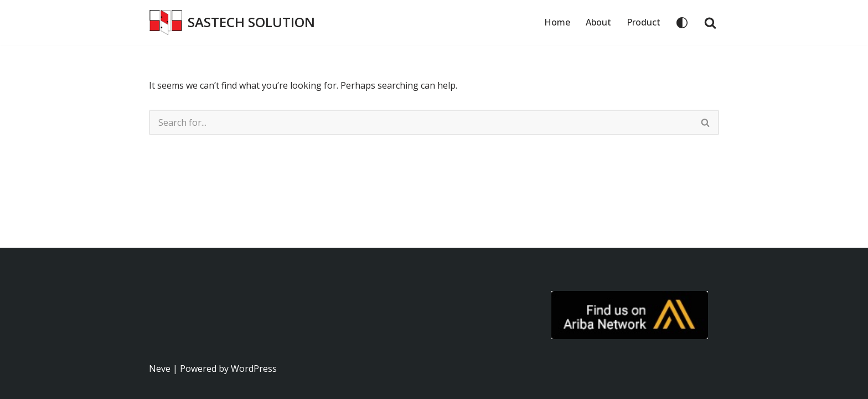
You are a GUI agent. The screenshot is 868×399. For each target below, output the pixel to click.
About (598, 22)
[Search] (710, 23)
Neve (160, 369)
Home (557, 22)
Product (644, 22)
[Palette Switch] (682, 23)
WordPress (254, 369)
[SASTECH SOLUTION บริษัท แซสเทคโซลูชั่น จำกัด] (232, 22)
